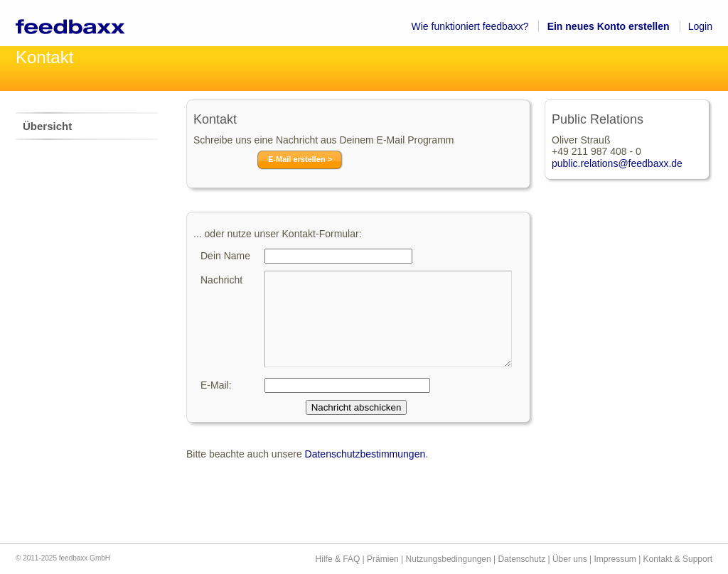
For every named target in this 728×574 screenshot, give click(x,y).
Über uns (570, 559)
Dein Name (225, 256)
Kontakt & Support (678, 559)
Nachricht (221, 280)
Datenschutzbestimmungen (365, 454)
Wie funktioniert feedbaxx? (470, 26)
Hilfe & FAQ (338, 559)
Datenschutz (521, 559)
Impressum (615, 559)
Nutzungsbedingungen (449, 559)
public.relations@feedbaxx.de (617, 163)
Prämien (383, 559)
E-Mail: (216, 385)
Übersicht (47, 126)
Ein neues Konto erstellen (609, 26)
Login (700, 26)
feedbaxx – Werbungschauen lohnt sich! (86, 23)
